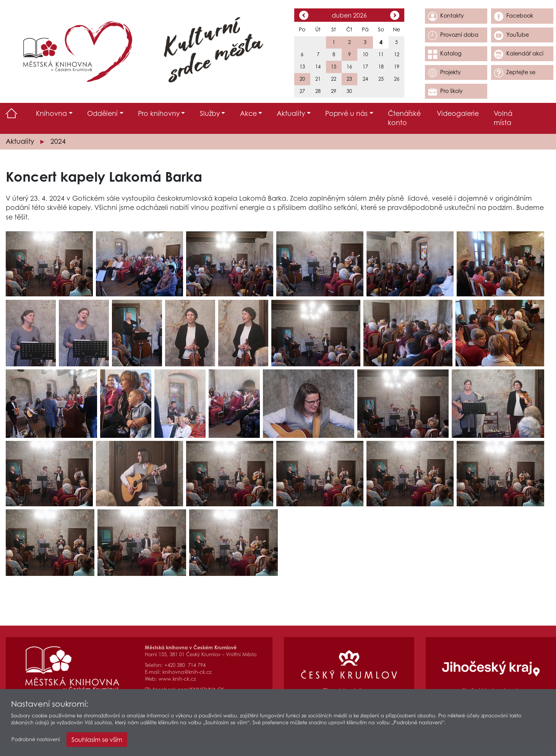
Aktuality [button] (291, 113)
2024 (58, 141)
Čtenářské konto (404, 118)
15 (334, 67)
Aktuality (20, 141)
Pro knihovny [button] (159, 113)
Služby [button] (210, 113)
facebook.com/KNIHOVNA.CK (189, 690)
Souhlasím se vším (97, 742)
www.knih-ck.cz (177, 679)
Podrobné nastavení (36, 742)
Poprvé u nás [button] (346, 113)
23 (349, 79)
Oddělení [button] (102, 113)
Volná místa (503, 118)
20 (302, 79)
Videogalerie (458, 113)
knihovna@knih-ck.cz (187, 672)
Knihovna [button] (51, 113)
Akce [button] (248, 113)
